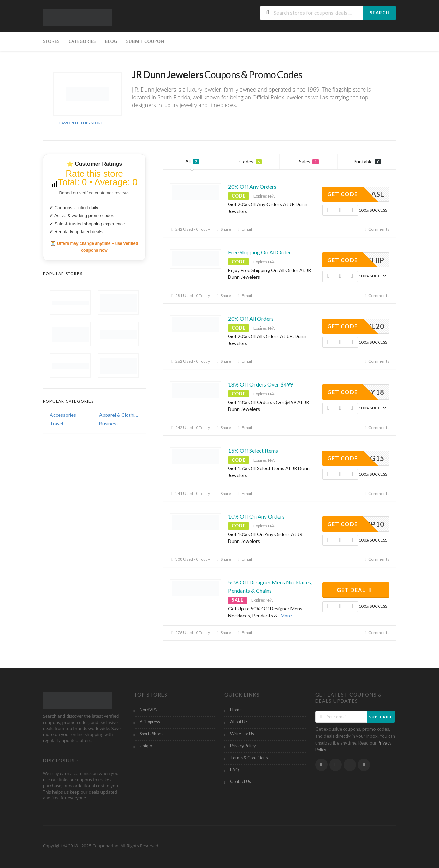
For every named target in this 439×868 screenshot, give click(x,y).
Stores (51, 41)
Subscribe (381, 717)
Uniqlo (146, 746)
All (192, 161)
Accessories (63, 415)
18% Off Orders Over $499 (260, 384)
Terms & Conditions (249, 758)
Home (236, 710)
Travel (56, 423)
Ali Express (150, 722)
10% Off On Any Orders (256, 516)
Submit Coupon (145, 41)
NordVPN (149, 710)
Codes (251, 161)
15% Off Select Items (253, 450)
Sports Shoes (151, 734)
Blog (111, 41)
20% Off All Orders (251, 318)
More (286, 615)
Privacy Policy (243, 746)
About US (239, 722)
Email (244, 229)
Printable (367, 161)
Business (109, 423)
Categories (82, 41)
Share (223, 229)
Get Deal (355, 590)
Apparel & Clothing (119, 415)
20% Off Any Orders (252, 186)
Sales (309, 161)
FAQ (235, 770)
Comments (376, 229)
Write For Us (242, 734)
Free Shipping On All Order (260, 252)
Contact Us (241, 781)
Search (380, 13)
